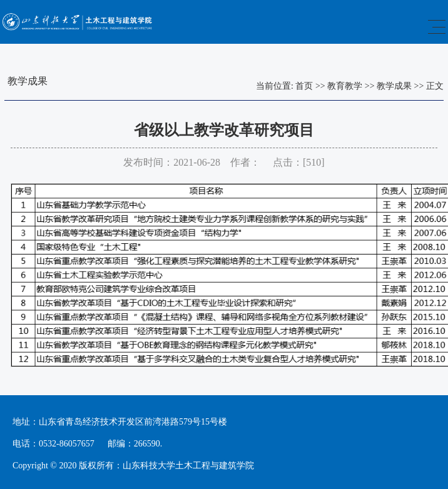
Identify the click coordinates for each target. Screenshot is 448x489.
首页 (304, 86)
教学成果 (394, 86)
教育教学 (345, 86)
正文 (435, 86)
